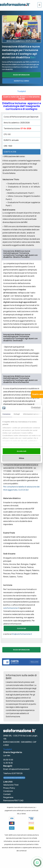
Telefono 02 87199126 (13, 773)
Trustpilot (22, 91)
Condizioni (8, 791)
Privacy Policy (9, 788)
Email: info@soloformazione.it (16, 769)
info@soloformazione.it (21, 634)
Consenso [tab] (6, 414)
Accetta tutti (22, 451)
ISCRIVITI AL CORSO (21, 81)
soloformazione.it (11, 608)
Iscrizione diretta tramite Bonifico (14, 778)
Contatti (7, 794)
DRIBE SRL (8, 736)
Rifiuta (22, 458)
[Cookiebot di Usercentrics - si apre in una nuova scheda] (31, 408)
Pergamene (8, 797)
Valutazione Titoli (11, 785)
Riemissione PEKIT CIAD (13, 801)
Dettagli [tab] (17, 414)
